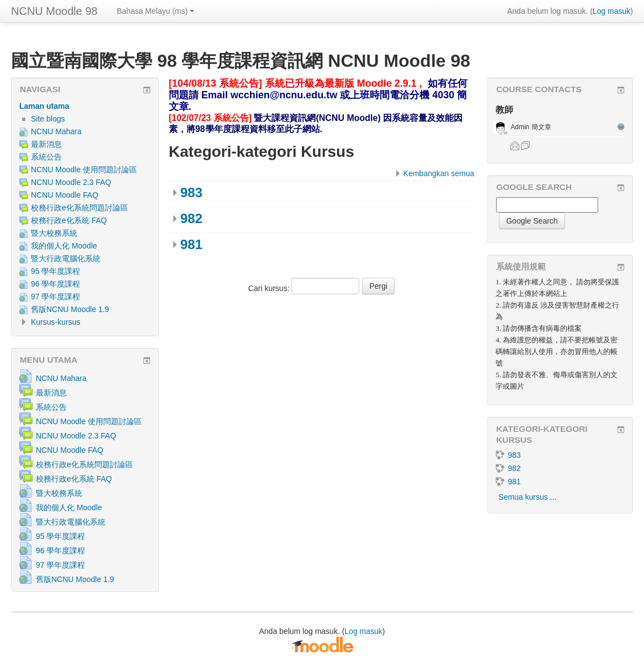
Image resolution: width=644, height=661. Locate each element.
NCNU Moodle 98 (54, 11)
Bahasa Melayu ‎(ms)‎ (156, 11)
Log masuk (611, 11)
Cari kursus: (270, 288)
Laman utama (44, 106)
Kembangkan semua (439, 173)
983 (191, 192)
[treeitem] (85, 106)
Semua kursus (523, 497)
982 (191, 218)
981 (191, 244)
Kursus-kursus (55, 322)
